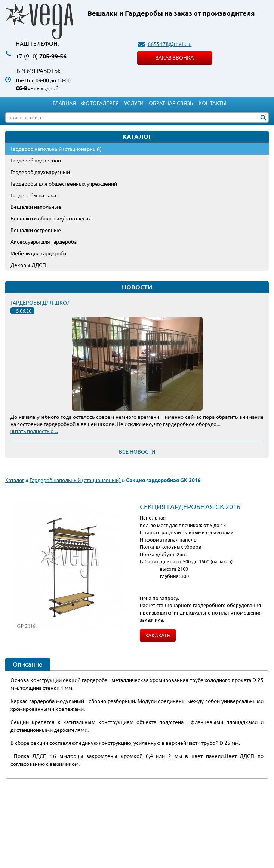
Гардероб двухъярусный (40, 172)
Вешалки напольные (36, 207)
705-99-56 (41, 56)
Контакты (213, 103)
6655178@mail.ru (170, 44)
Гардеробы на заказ (35, 195)
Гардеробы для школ (41, 302)
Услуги (134, 103)
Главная (64, 103)
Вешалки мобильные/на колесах (51, 218)
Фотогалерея (100, 103)
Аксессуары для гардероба (44, 241)
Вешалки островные (36, 230)
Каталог (15, 480)
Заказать (158, 635)
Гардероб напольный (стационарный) (56, 149)
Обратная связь (171, 103)
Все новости (137, 451)
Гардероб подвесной (36, 160)
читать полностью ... (34, 431)
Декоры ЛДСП (28, 265)
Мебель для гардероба (38, 253)
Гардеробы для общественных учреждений (64, 183)
